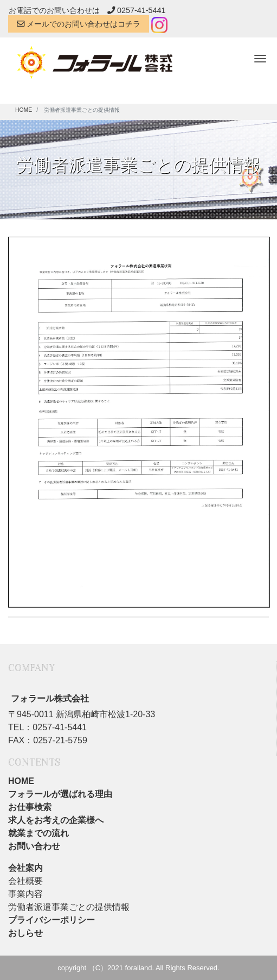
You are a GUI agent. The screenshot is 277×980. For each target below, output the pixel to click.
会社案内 (25, 868)
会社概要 (25, 881)
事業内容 (25, 894)
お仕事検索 (30, 807)
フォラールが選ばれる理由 (60, 794)
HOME (21, 781)
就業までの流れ (38, 833)
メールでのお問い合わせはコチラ (79, 24)
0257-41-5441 (137, 10)
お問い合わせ (34, 846)
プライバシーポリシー (51, 920)
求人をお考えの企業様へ (56, 820)
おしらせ (25, 933)
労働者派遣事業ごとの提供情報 (69, 907)
